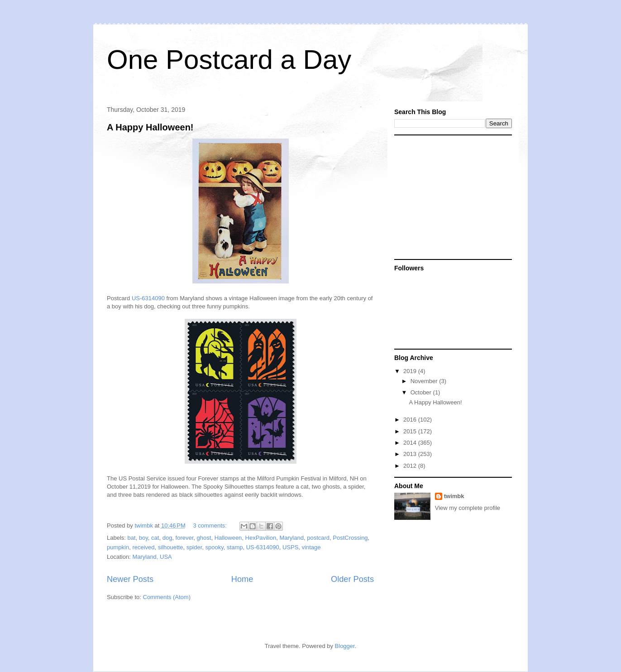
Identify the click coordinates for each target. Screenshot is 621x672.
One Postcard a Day (229, 60)
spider (194, 547)
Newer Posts (130, 579)
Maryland (291, 538)
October (422, 392)
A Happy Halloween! (150, 127)
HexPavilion (261, 538)
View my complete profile (468, 508)
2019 (411, 371)
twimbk (454, 496)
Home (242, 579)
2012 (411, 466)
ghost (204, 538)
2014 (411, 443)
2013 (411, 454)
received (143, 547)
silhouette (171, 547)
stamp (235, 547)
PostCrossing (350, 538)
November (425, 381)
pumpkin (118, 547)
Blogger (345, 646)
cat (155, 538)
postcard (318, 538)
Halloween (228, 538)
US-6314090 (148, 298)
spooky (215, 547)
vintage (311, 547)
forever (185, 538)
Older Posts (352, 579)
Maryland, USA (152, 557)
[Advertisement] (451, 197)
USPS (290, 547)
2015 (411, 431)
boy (143, 538)
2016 (411, 420)
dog (167, 538)
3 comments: (210, 526)
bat (132, 538)
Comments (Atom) (167, 597)
